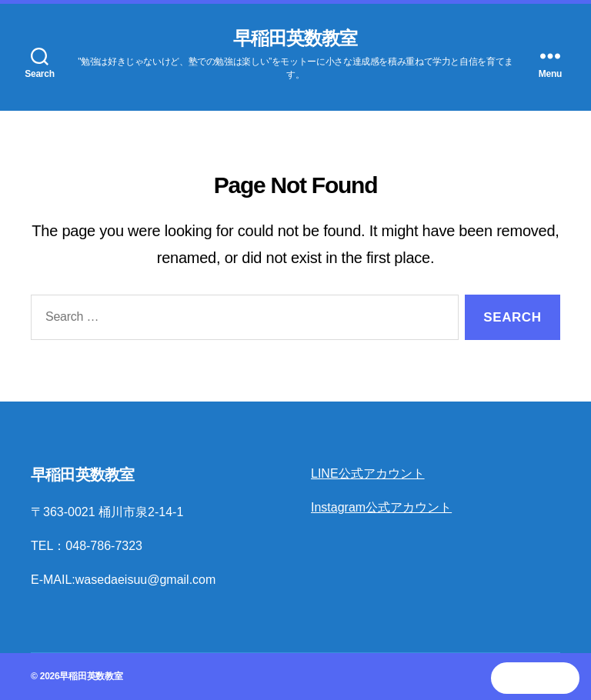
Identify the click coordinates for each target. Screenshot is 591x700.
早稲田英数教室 (295, 38)
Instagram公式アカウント (381, 507)
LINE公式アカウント (368, 473)
